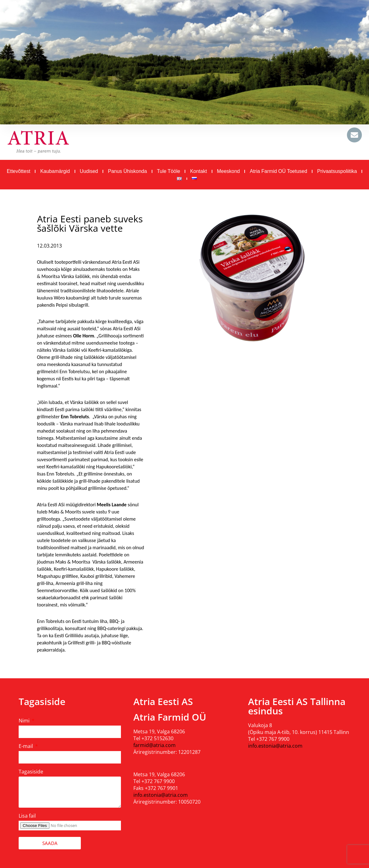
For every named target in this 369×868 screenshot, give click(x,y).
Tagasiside (31, 772)
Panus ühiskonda (127, 171)
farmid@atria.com (155, 745)
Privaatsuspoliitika (337, 171)
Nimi (25, 721)
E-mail (26, 746)
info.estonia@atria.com (161, 795)
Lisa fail (27, 816)
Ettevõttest (19, 171)
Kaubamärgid (55, 171)
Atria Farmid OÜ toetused (278, 171)
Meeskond (228, 171)
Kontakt (198, 171)
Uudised (89, 171)
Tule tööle (169, 171)
